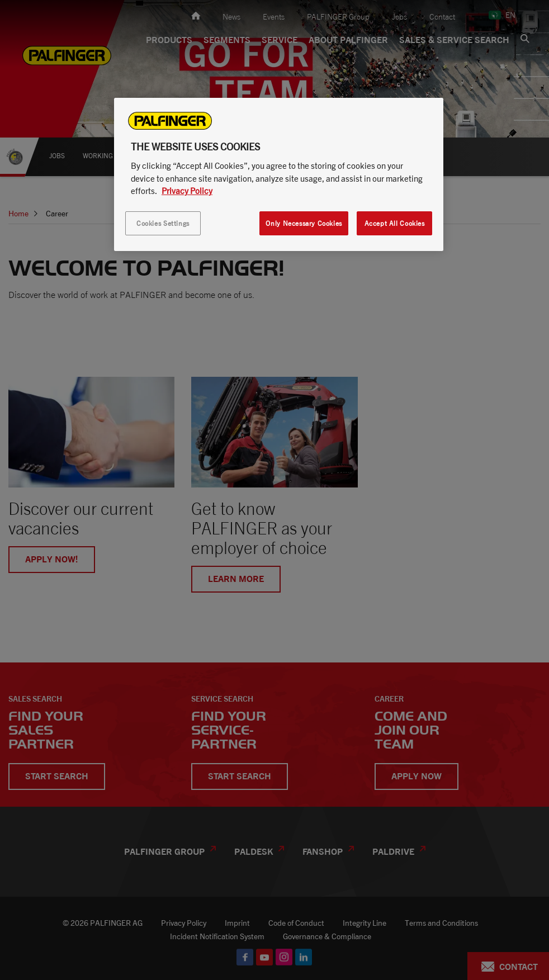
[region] (279, 174)
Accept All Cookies (395, 223)
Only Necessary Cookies (304, 223)
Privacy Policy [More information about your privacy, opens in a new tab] (187, 191)
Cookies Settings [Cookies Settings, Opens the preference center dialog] (163, 223)
